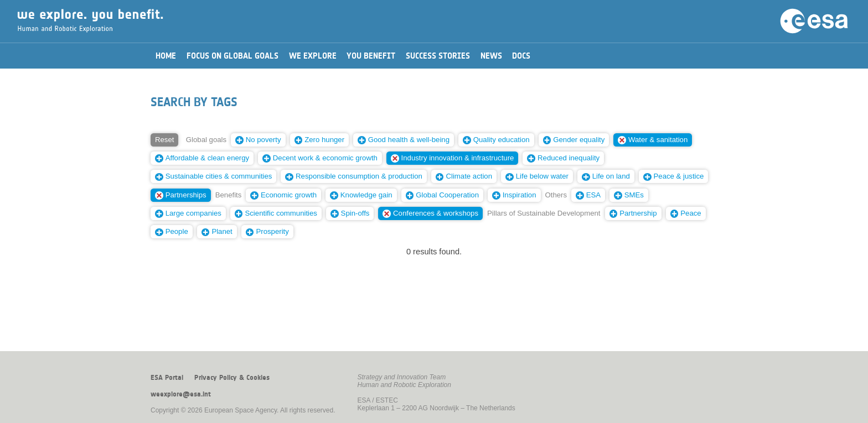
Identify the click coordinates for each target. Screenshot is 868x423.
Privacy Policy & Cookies (232, 378)
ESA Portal (167, 378)
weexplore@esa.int (181, 394)
